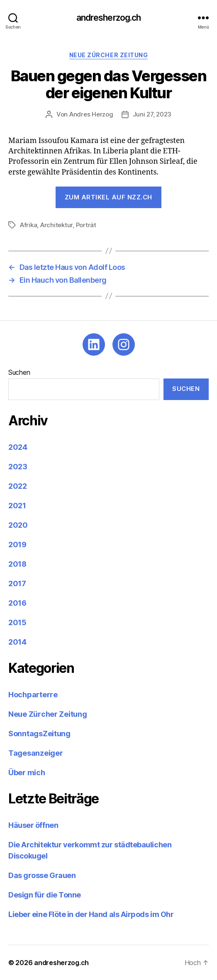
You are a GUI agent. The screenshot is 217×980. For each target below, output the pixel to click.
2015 (17, 622)
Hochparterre (33, 695)
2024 (18, 447)
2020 (18, 525)
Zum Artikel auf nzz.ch (108, 197)
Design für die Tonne (45, 895)
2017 (17, 583)
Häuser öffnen (33, 825)
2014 (17, 642)
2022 (18, 486)
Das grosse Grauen (42, 875)
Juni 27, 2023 (152, 114)
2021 (17, 506)
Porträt (86, 225)
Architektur (56, 225)
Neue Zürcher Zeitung (108, 55)
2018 (17, 564)
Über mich (27, 773)
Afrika (28, 225)
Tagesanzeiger (36, 753)
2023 (18, 467)
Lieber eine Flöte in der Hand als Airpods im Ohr (91, 914)
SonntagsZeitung (39, 734)
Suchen (19, 372)
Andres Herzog (91, 114)
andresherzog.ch (109, 18)
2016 (17, 603)
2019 (17, 545)
